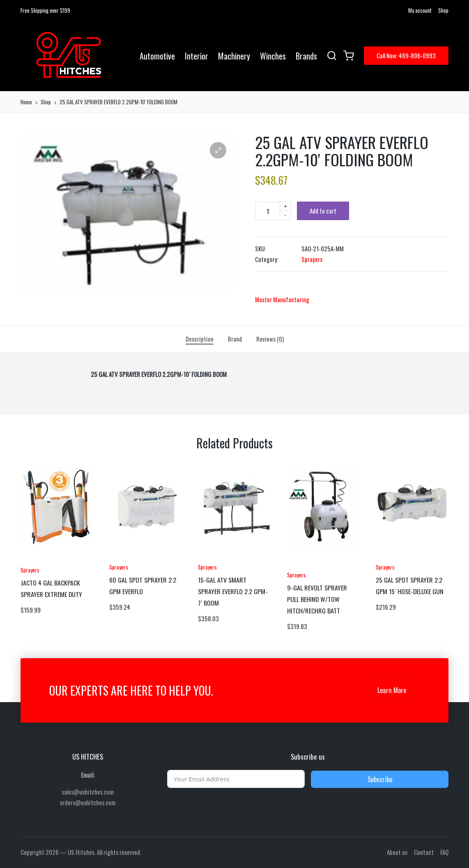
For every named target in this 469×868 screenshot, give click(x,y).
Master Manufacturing (282, 299)
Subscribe (380, 779)
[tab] (200, 339)
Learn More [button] (392, 690)
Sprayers (312, 259)
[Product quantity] (267, 211)
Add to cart (323, 211)
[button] (406, 56)
